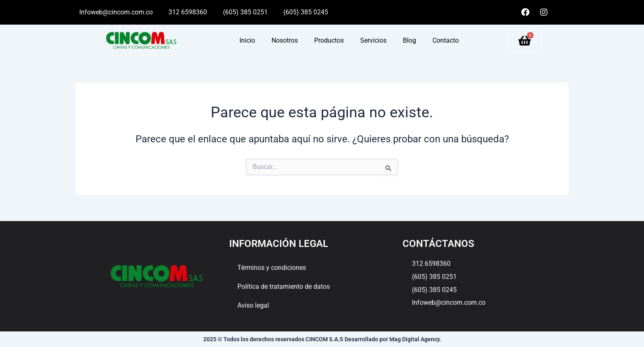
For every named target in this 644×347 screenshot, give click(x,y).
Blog (409, 40)
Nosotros (285, 40)
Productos (329, 40)
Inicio (247, 40)
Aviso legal (253, 305)
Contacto (446, 40)
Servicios (373, 40)
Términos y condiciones (272, 268)
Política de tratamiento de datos (284, 287)
